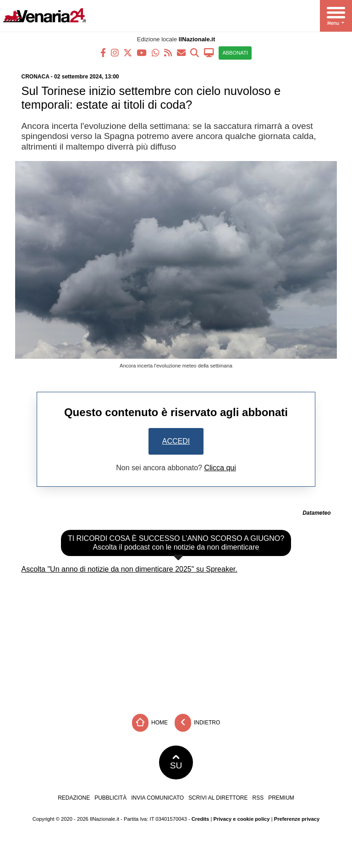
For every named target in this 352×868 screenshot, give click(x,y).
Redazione (74, 798)
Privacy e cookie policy (241, 819)
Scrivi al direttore (218, 798)
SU (176, 762)
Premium (281, 798)
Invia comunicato (157, 798)
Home (150, 723)
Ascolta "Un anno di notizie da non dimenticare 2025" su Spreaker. (129, 569)
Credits (201, 819)
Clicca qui (220, 468)
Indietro (198, 723)
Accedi (176, 441)
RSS (258, 798)
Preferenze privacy (297, 819)
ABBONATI (235, 53)
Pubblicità (110, 798)
